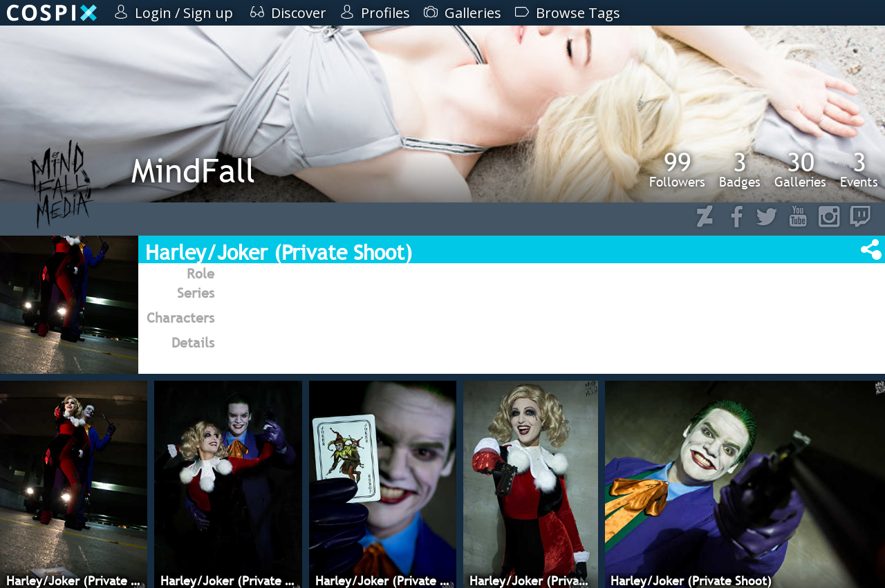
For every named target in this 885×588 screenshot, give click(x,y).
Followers (677, 169)
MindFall (193, 170)
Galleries (800, 169)
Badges (740, 169)
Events (859, 169)
